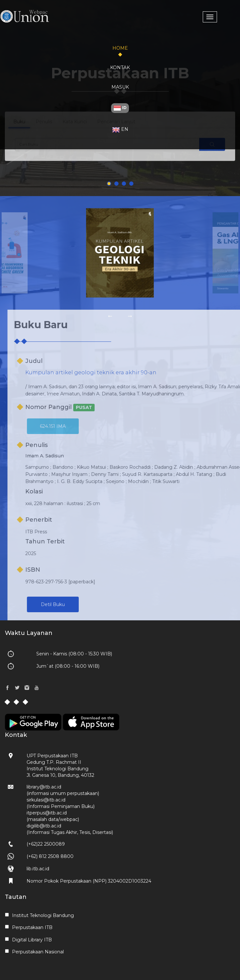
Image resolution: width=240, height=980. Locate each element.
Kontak (120, 68)
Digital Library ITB (32, 940)
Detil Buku (73, 604)
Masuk (120, 87)
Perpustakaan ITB (32, 927)
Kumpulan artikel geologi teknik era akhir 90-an (111, 372)
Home (120, 48)
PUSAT (104, 407)
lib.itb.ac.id (38, 869)
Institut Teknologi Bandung (43, 915)
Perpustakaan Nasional (38, 952)
